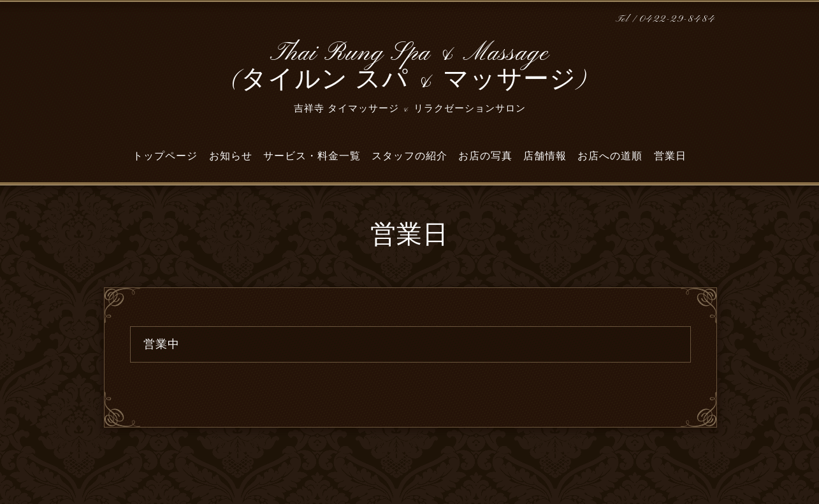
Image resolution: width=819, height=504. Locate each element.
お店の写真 (485, 156)
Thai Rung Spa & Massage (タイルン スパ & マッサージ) (409, 67)
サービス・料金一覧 (312, 156)
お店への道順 (610, 156)
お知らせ (231, 156)
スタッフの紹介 (409, 156)
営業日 (670, 156)
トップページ (165, 156)
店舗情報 (545, 156)
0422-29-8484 (678, 19)
